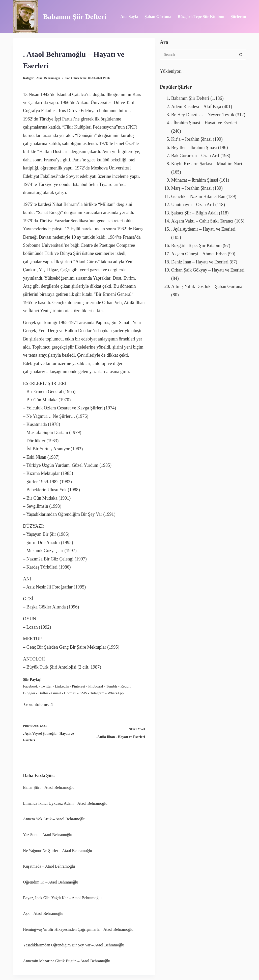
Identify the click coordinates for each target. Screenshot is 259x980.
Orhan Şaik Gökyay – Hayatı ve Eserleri (208, 270)
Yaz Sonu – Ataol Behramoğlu (48, 835)
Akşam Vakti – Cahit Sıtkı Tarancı (202, 221)
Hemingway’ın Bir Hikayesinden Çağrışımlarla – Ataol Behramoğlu (78, 929)
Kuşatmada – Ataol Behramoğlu (49, 866)
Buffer (43, 693)
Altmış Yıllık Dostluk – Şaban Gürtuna (207, 286)
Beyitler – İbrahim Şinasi (194, 148)
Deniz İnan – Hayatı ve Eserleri (200, 262)
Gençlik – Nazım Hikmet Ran (198, 197)
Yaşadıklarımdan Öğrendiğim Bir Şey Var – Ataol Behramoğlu (74, 945)
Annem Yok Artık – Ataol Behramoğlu (54, 819)
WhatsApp (116, 693)
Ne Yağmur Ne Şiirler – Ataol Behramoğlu (57, 851)
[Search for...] (198, 55)
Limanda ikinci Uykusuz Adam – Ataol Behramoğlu (65, 803)
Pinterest (79, 686)
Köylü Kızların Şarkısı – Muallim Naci (207, 164)
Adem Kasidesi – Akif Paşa (196, 107)
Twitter (46, 686)
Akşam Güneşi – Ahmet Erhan (199, 254)
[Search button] (241, 55)
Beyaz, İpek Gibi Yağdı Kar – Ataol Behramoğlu (62, 898)
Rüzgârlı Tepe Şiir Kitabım (201, 17)
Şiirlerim (238, 17)
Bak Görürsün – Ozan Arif (195, 156)
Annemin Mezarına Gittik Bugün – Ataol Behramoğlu (67, 961)
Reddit (126, 686)
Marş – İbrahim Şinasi (191, 188)
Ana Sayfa (129, 17)
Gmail (56, 693)
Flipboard (96, 686)
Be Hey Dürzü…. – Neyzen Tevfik (203, 115)
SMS (83, 693)
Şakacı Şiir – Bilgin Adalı (195, 213)
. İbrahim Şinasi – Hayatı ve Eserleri (204, 123)
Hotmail (70, 693)
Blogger (29, 693)
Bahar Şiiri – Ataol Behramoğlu (49, 787)
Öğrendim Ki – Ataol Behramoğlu (51, 882)
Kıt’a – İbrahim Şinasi (191, 139)
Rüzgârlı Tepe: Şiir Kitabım (196, 246)
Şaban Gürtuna (158, 17)
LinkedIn (62, 686)
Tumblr (112, 686)
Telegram (97, 693)
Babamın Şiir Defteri (75, 17)
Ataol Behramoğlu (48, 78)
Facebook (30, 686)
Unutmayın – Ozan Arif (193, 205)
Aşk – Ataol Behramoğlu (43, 913)
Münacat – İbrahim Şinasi (195, 180)
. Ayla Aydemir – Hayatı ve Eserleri (203, 229)
